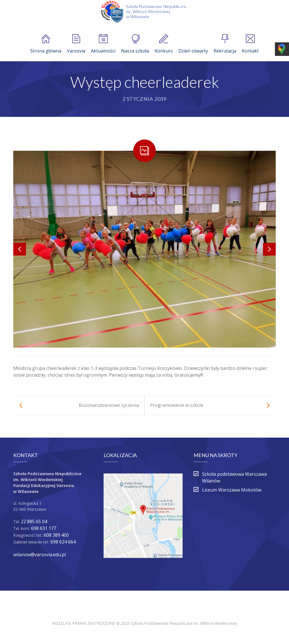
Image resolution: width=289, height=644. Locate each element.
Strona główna (46, 44)
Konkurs (164, 44)
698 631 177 (44, 528)
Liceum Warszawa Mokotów (232, 490)
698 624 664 (63, 542)
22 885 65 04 (34, 521)
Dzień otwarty (193, 44)
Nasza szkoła (135, 44)
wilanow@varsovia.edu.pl (40, 555)
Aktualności (103, 44)
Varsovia (76, 44)
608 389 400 (56, 535)
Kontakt (250, 44)
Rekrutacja (225, 44)
